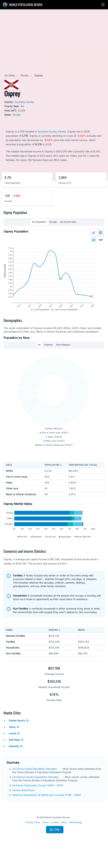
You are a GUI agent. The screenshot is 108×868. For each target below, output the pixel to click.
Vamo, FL (12, 739)
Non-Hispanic (63, 350)
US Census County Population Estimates (36, 789)
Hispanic (48, 350)
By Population (39, 222)
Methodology (76, 834)
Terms (46, 834)
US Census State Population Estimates (35, 781)
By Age (53, 222)
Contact (55, 834)
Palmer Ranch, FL (16, 733)
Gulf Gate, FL (14, 752)
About (64, 834)
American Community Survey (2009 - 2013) (38, 797)
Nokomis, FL (13, 758)
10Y (101, 240)
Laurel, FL (12, 745)
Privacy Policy (33, 834)
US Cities (10, 75)
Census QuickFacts (24, 802)
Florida (25, 75)
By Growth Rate (68, 222)
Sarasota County (24, 102)
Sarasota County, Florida (52, 131)
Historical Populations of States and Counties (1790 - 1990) (47, 807)
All (94, 240)
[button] (103, 5)
